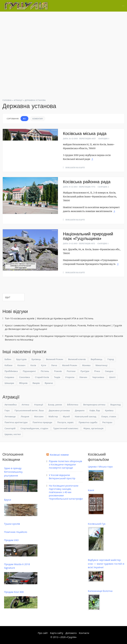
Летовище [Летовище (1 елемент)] (10, 416)
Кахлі (91, 490)
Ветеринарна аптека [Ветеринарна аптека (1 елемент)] (94, 405)
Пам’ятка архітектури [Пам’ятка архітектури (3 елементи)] (16, 422)
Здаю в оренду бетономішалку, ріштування (14, 472)
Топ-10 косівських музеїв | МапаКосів (27, 318)
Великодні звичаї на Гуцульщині (28, 329)
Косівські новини (59, 455)
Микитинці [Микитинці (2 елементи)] (101, 365)
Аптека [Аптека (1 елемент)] (25, 405)
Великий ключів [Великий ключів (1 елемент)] (77, 359)
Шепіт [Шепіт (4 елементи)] (112, 377)
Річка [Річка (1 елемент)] (97, 371)
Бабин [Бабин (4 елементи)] (8, 359)
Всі (24, 119)
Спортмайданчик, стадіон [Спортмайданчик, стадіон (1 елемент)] (34, 428)
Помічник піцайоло (16, 532)
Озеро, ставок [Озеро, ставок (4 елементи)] (109, 416)
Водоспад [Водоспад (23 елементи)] (116, 405)
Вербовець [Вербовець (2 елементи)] (97, 359)
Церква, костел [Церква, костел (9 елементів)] (13, 434)
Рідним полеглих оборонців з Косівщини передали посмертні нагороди (48, 336)
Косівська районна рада (87, 182)
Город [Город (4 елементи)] (111, 359)
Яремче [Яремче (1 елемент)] (49, 383)
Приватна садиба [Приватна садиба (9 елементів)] (88, 422)
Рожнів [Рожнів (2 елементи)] (58, 371)
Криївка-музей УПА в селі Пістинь (74, 318)
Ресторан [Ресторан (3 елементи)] (107, 422)
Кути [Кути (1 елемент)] (44, 365)
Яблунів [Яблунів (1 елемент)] (23, 383)
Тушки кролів (12, 524)
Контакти (84, 633)
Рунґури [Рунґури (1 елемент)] (85, 371)
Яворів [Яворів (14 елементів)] (36, 383)
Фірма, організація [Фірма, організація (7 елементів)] (93, 428)
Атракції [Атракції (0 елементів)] (39, 405)
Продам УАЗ (11, 540)
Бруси (8, 500)
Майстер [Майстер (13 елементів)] (53, 416)
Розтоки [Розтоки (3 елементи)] (71, 371)
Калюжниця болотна (100, 591)
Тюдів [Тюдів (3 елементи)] (57, 377)
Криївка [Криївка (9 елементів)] (109, 410)
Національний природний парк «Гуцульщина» (88, 236)
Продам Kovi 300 (14, 592)
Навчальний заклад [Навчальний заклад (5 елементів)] (86, 416)
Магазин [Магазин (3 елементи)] (39, 416)
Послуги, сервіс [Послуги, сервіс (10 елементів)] (65, 422)
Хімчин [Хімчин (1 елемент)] (83, 377)
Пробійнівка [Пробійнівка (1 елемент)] (11, 371)
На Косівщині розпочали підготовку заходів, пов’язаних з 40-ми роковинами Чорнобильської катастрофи (66, 492)
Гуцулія (71, 637)
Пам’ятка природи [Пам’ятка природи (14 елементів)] (42, 422)
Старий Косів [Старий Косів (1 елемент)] (42, 377)
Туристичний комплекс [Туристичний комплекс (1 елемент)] (66, 428)
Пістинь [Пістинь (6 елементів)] (45, 371)
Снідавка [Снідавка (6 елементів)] (9, 377)
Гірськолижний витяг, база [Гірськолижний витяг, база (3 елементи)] (29, 410)
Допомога (71, 633)
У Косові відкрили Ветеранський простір (62, 477)
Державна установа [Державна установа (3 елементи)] (59, 410)
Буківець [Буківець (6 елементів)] (36, 359)
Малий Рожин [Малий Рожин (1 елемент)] (70, 365)
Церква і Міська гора (100, 466)
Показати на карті (75, 168)
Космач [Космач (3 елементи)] (21, 365)
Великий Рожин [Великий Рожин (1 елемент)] (55, 359)
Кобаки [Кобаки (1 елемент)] (8, 365)
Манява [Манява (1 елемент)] (86, 365)
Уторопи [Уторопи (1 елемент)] (70, 377)
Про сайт (43, 633)
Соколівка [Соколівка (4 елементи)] (25, 377)
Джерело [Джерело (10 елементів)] (80, 410)
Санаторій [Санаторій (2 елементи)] (10, 428)
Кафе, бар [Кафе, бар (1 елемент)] (95, 410)
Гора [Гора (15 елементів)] (7, 410)
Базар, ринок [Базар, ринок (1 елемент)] (55, 405)
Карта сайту (57, 633)
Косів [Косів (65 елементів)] (33, 365)
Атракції (18, 100)
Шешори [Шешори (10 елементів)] (9, 383)
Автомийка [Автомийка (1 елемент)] (11, 405)
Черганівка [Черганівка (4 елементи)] (98, 377)
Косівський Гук (97, 524)
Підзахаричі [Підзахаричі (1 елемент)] (29, 371)
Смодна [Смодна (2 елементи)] (109, 371)
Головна (7, 100)
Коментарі (38, 119)
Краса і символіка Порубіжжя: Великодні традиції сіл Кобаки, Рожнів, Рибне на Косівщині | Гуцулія (63, 325)
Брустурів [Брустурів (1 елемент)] (21, 359)
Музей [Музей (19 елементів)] (66, 416)
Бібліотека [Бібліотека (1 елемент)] (73, 405)
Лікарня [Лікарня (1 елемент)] (25, 416)
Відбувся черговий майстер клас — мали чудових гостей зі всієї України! (106, 564)
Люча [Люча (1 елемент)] (54, 365)
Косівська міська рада (85, 133)
